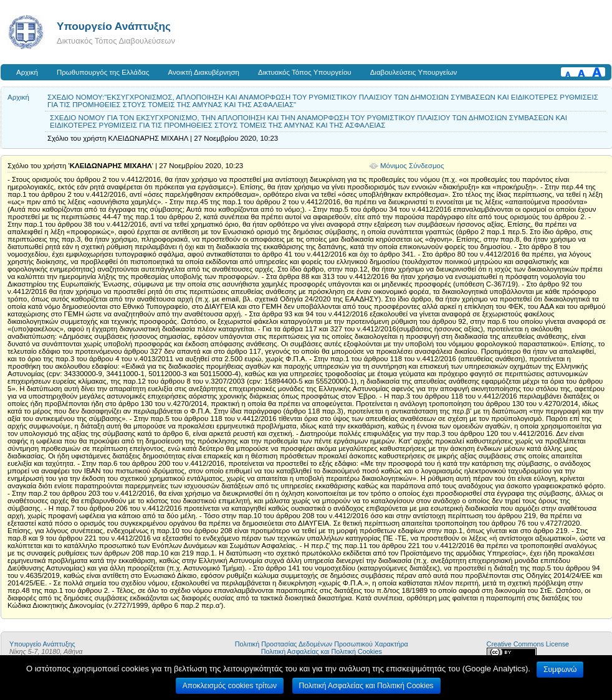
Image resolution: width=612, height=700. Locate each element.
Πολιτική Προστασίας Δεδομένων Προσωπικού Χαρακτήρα (322, 644)
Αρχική (27, 72)
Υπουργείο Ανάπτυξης (114, 26)
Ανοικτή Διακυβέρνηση (204, 72)
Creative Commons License (528, 644)
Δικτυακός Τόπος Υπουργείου (305, 72)
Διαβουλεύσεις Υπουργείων (414, 72)
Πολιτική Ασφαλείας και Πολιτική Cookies (322, 651)
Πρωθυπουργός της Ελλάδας (103, 72)
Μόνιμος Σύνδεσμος (412, 166)
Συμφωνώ (560, 669)
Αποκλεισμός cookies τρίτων (230, 686)
